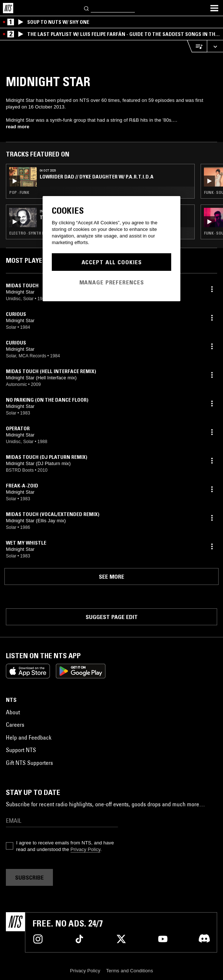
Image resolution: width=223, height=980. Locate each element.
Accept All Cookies (112, 262)
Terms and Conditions (130, 971)
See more (111, 576)
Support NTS (21, 750)
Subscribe (29, 877)
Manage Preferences (112, 282)
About (13, 712)
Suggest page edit (112, 617)
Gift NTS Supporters (29, 763)
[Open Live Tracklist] (197, 46)
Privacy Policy (85, 849)
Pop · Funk (19, 192)
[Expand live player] (215, 46)
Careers (15, 725)
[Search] (87, 8)
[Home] (8, 8)
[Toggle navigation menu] (214, 8)
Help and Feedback (29, 737)
